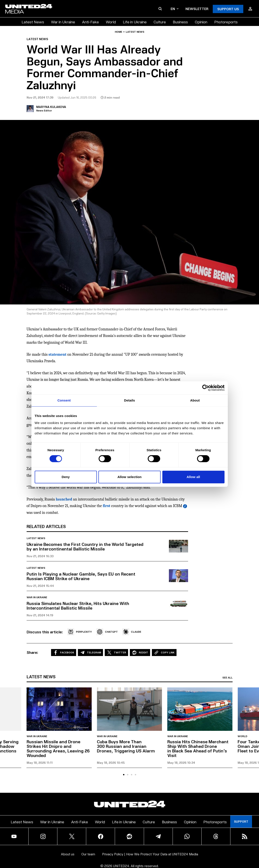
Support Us (228, 9)
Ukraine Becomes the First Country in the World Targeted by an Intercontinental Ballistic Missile (85, 546)
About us (68, 854)
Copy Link (164, 653)
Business (180, 22)
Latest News (33, 22)
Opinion (201, 22)
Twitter (116, 653)
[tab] (124, 775)
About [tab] (195, 400)
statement (57, 355)
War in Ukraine (63, 22)
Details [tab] (130, 400)
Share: (32, 652)
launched (64, 499)
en (175, 9)
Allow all (193, 477)
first (106, 506)
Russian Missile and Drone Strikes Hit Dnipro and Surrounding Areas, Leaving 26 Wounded (58, 748)
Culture (160, 22)
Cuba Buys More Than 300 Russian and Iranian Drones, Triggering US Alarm (126, 746)
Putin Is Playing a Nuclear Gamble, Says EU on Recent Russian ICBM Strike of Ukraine (81, 576)
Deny (66, 477)
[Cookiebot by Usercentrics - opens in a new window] (205, 388)
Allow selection (129, 477)
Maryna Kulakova (51, 107)
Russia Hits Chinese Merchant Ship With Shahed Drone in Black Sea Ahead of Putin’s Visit (198, 748)
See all (227, 678)
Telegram (90, 653)
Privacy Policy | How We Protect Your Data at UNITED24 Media (150, 854)
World (111, 22)
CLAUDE (132, 632)
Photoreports (226, 22)
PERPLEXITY (80, 632)
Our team (88, 854)
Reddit (140, 653)
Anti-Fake (90, 22)
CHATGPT (107, 632)
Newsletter (197, 9)
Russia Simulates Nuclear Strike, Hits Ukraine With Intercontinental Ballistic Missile (78, 606)
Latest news (135, 32)
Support (241, 821)
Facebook (64, 653)
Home (118, 32)
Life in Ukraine (135, 22)
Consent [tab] (64, 400)
